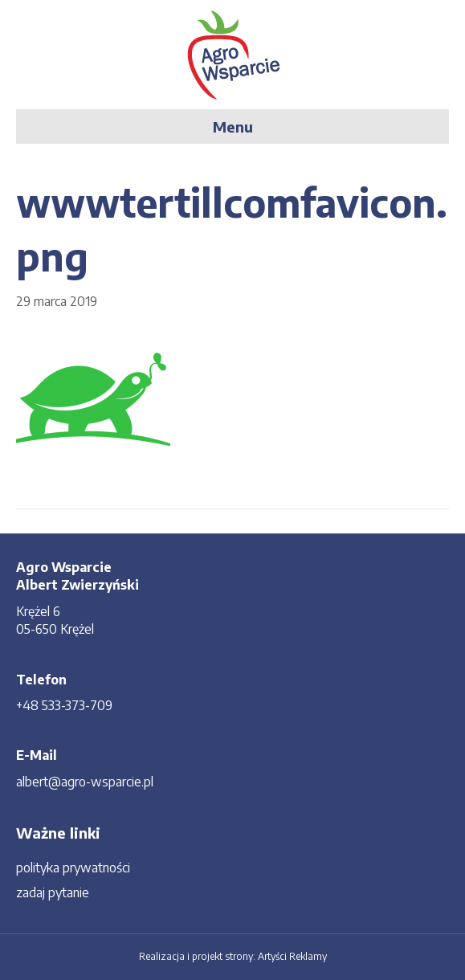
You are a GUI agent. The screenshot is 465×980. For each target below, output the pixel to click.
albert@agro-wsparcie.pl (85, 782)
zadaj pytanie (53, 892)
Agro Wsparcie (64, 567)
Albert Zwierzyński (77, 585)
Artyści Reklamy (292, 956)
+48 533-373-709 (64, 705)
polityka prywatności (73, 868)
